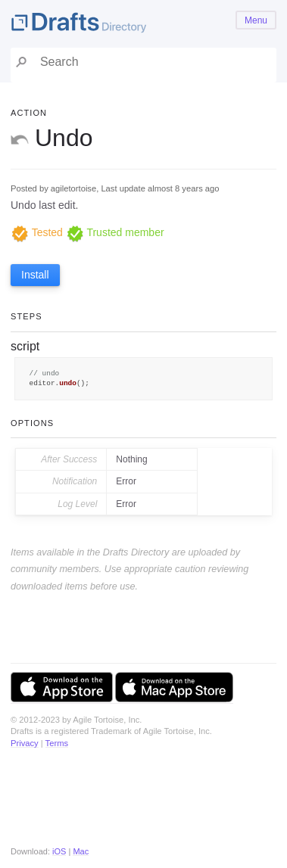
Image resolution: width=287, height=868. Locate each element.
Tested (37, 232)
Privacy (25, 743)
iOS (59, 851)
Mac (81, 851)
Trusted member (115, 232)
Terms (57, 743)
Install (35, 275)
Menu (256, 20)
